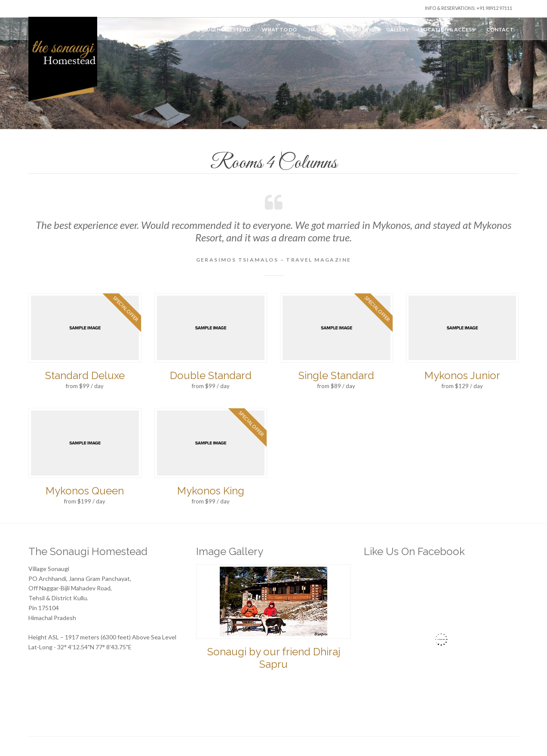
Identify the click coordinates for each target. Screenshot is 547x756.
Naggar (320, 29)
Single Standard (336, 375)
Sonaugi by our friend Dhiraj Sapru (274, 658)
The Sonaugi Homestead (215, 29)
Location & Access (448, 29)
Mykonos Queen (85, 491)
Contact (500, 29)
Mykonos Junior (462, 375)
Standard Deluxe (85, 375)
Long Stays (359, 29)
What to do (279, 29)
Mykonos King (211, 491)
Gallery (398, 29)
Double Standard (211, 375)
